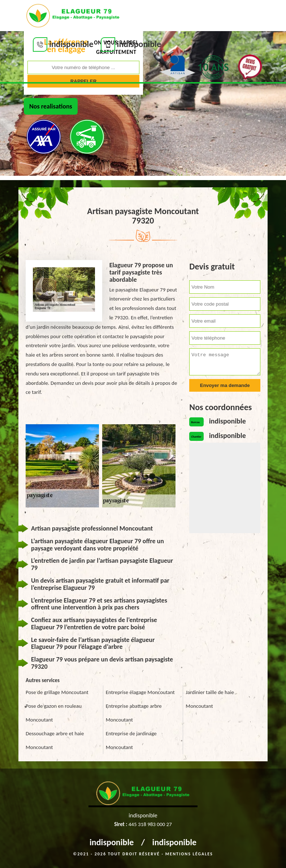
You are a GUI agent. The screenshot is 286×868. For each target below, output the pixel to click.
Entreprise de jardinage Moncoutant (131, 740)
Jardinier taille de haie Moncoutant (210, 699)
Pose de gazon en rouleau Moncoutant (54, 713)
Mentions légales (189, 854)
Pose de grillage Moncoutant (57, 692)
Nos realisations (51, 106)
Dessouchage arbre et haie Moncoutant (55, 740)
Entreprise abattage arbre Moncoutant (134, 713)
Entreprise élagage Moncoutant (140, 692)
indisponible (112, 842)
